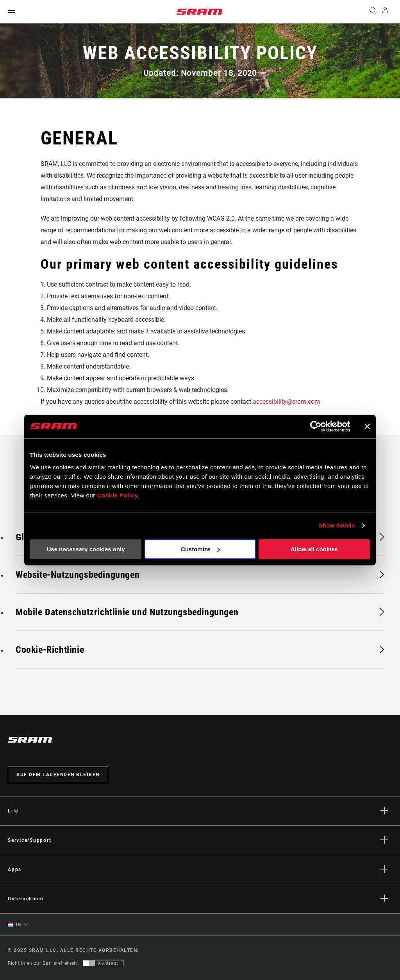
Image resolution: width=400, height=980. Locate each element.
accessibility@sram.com (286, 402)
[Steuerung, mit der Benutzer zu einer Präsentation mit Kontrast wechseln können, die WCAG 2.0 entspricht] (103, 963)
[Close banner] (367, 426)
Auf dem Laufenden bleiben (58, 775)
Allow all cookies (314, 549)
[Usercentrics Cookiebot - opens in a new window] (316, 426)
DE (15, 925)
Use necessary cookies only (86, 549)
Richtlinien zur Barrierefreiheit (42, 963)
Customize (200, 549)
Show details (337, 525)
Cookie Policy (117, 495)
